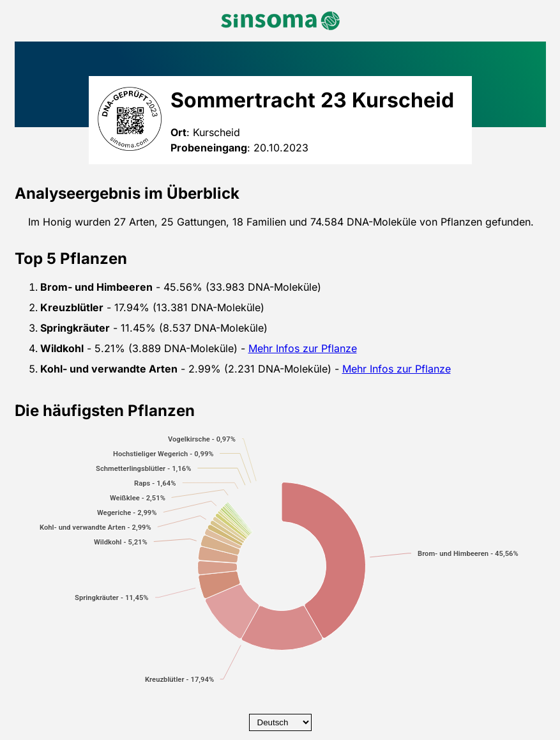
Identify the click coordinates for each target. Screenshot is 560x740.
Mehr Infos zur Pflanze (303, 348)
